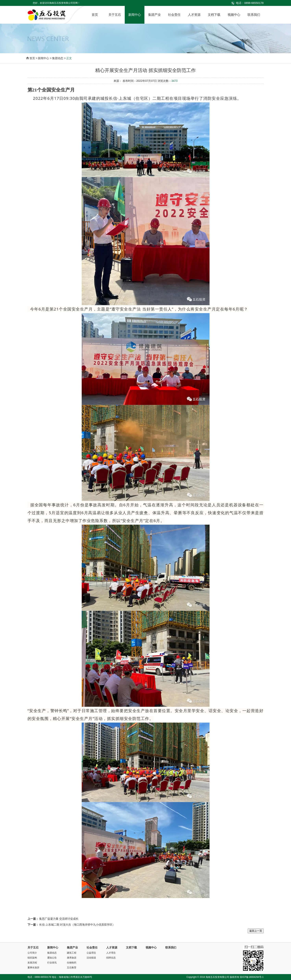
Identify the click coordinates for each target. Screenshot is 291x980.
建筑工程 (72, 953)
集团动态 (52, 953)
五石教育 (72, 968)
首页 (95, 15)
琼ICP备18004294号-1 (252, 977)
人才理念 (111, 953)
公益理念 (91, 953)
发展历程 (32, 963)
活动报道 (91, 958)
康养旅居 (72, 958)
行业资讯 (52, 963)
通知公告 (52, 958)
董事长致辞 (33, 968)
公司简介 (32, 953)
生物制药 (72, 963)
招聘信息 (111, 958)
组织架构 (32, 958)
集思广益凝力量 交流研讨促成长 (59, 919)
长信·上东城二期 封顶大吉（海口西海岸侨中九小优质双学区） (77, 925)
